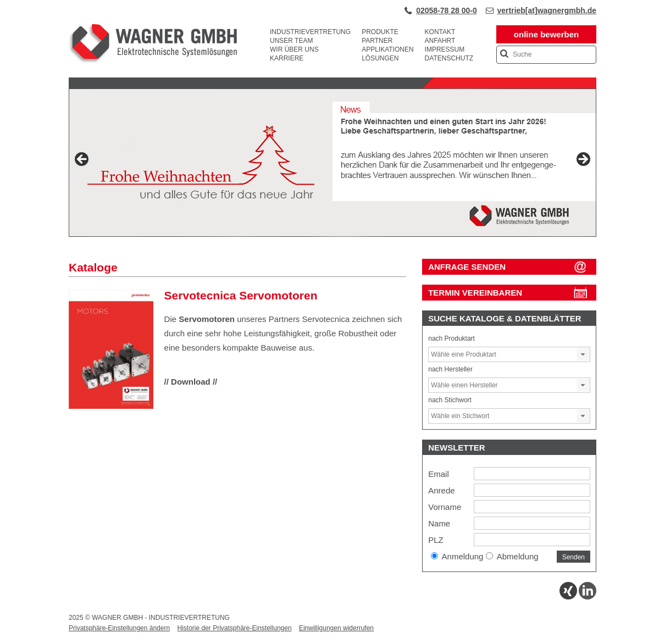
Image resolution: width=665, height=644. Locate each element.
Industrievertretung (310, 32)
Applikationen (387, 49)
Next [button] (583, 160)
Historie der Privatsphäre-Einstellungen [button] (234, 628)
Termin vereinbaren (475, 293)
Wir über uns (294, 49)
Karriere (287, 58)
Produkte (380, 32)
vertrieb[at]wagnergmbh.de (547, 10)
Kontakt (440, 32)
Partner (377, 41)
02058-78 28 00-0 (447, 10)
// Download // (191, 382)
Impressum (445, 49)
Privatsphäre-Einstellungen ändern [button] (119, 628)
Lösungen (380, 58)
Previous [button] (82, 160)
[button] (583, 354)
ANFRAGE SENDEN (467, 267)
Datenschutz (449, 58)
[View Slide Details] (332, 163)
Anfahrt (440, 41)
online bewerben (546, 34)
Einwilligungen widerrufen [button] (336, 628)
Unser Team (291, 41)
